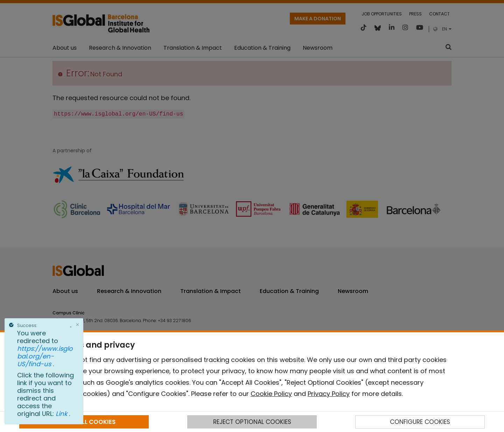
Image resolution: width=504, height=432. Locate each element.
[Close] (78, 325)
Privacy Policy (329, 394)
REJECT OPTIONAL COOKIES (252, 422)
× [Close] (71, 327)
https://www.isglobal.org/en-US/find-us (45, 356)
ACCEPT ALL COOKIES (84, 422)
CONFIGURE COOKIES (420, 422)
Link (62, 414)
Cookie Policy (271, 394)
